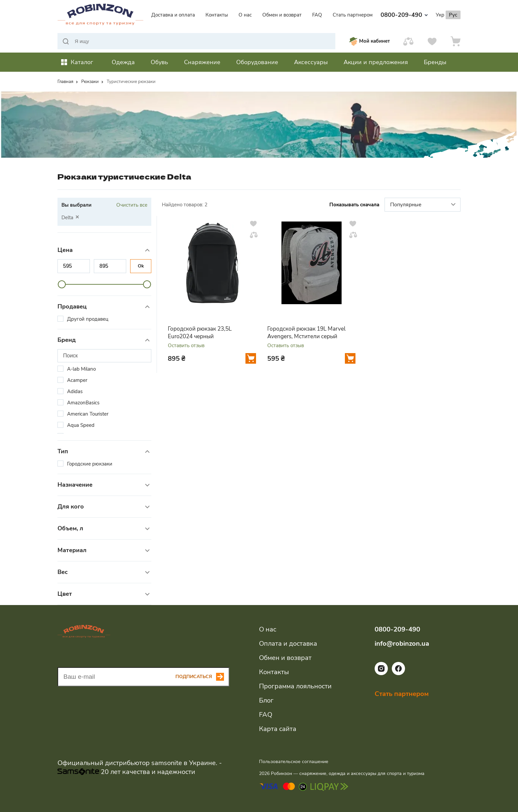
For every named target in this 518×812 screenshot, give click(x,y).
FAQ (317, 15)
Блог (266, 700)
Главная (65, 82)
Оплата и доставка (288, 644)
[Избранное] (432, 41)
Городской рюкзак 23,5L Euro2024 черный (200, 333)
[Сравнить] (408, 41)
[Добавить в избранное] (253, 223)
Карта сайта (278, 729)
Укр (440, 15)
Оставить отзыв (186, 346)
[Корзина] (456, 41)
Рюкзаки (90, 82)
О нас (245, 15)
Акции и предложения (376, 62)
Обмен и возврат (282, 15)
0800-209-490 (404, 15)
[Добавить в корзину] (251, 358)
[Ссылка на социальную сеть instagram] (381, 673)
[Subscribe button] (202, 677)
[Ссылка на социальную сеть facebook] (398, 673)
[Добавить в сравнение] (254, 235)
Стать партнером (353, 15)
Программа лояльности (295, 686)
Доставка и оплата (173, 15)
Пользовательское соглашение (294, 762)
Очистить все (132, 205)
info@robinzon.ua (402, 644)
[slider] (62, 284)
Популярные (424, 205)
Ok (141, 266)
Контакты (217, 15)
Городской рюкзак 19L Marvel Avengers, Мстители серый (306, 333)
